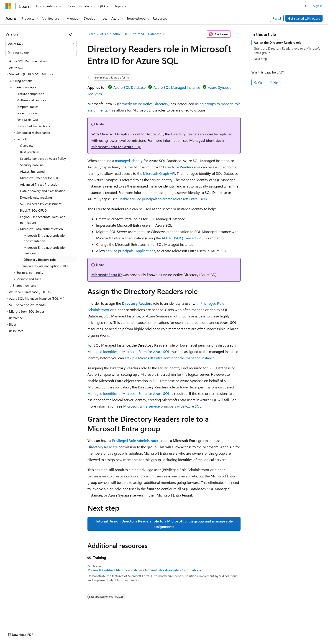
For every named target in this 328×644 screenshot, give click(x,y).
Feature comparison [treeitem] (30, 94)
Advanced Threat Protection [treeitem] (40, 184)
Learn (91, 34)
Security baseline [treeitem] (32, 165)
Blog (62, 630)
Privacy (100, 630)
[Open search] (307, 6)
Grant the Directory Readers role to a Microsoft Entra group (287, 50)
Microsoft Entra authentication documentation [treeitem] (45, 238)
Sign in (318, 6)
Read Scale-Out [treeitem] (27, 120)
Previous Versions (41, 630)
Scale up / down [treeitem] (28, 113)
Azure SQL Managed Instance (177, 87)
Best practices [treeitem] (30, 152)
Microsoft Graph (113, 134)
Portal (277, 18)
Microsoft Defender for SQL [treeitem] (39, 178)
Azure (104, 34)
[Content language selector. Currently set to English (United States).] (26, 619)
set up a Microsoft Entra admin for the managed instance (170, 358)
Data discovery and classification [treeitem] (43, 191)
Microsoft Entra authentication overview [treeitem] (45, 250)
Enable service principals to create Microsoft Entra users (163, 199)
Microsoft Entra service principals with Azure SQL (162, 406)
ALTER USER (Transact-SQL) (184, 238)
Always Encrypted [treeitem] (32, 171)
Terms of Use (166, 630)
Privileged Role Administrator (135, 440)
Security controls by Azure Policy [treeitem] (43, 158)
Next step (260, 59)
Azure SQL (120, 34)
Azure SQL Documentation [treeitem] (28, 61)
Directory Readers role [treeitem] (40, 260)
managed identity (129, 161)
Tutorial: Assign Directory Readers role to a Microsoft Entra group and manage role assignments (164, 524)
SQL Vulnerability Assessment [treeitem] (41, 204)
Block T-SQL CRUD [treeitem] (33, 210)
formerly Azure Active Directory (143, 104)
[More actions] (237, 34)
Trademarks (189, 630)
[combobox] (41, 44)
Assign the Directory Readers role (278, 42)
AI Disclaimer (15, 630)
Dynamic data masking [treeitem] (36, 197)
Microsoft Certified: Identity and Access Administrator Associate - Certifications (144, 570)
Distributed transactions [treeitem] (33, 126)
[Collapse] (71, 34)
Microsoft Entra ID (106, 275)
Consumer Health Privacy (131, 630)
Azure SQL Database (147, 34)
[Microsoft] (8, 6)
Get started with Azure (304, 18)
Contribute (82, 630)
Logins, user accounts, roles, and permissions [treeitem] (43, 220)
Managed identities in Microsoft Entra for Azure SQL (129, 351)
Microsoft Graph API (159, 173)
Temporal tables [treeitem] (27, 107)
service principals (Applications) (131, 251)
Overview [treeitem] (27, 146)
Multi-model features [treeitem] (31, 100)
